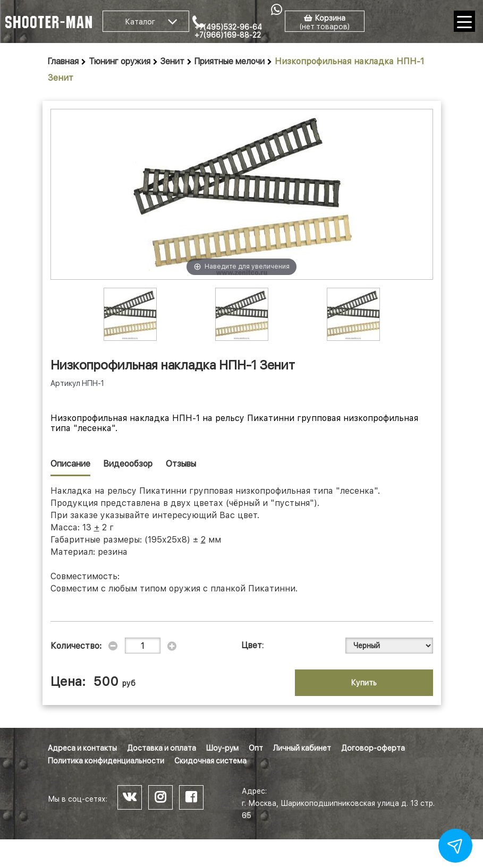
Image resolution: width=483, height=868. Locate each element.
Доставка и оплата (162, 748)
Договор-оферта (373, 748)
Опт (256, 748)
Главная (63, 61)
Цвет (252, 645)
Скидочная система (210, 761)
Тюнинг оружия (120, 61)
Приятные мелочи (230, 61)
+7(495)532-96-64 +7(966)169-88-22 (228, 31)
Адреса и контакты (82, 748)
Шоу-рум (222, 748)
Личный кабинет (302, 748)
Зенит (172, 61)
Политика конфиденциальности (106, 761)
